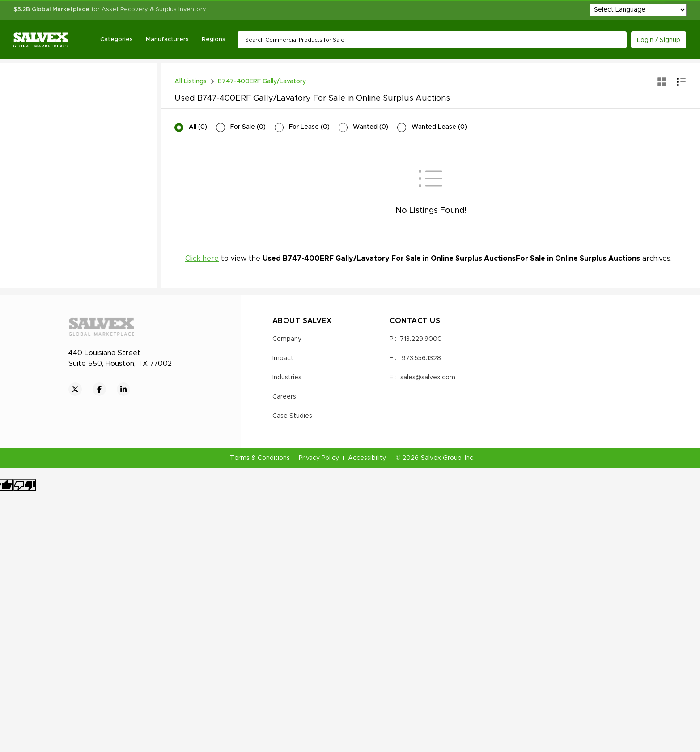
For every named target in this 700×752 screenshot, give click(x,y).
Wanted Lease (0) (439, 127)
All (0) (198, 127)
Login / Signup (659, 40)
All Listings (191, 81)
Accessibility (367, 458)
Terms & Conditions (260, 458)
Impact (283, 358)
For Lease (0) (309, 127)
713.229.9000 (421, 339)
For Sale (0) (248, 127)
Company (287, 339)
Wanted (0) (371, 127)
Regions (213, 40)
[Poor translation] (25, 485)
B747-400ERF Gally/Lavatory (262, 81)
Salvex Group (441, 458)
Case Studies (292, 416)
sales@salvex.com (428, 378)
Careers (284, 397)
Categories (116, 40)
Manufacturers (167, 40)
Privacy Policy (319, 458)
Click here (202, 259)
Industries (287, 378)
